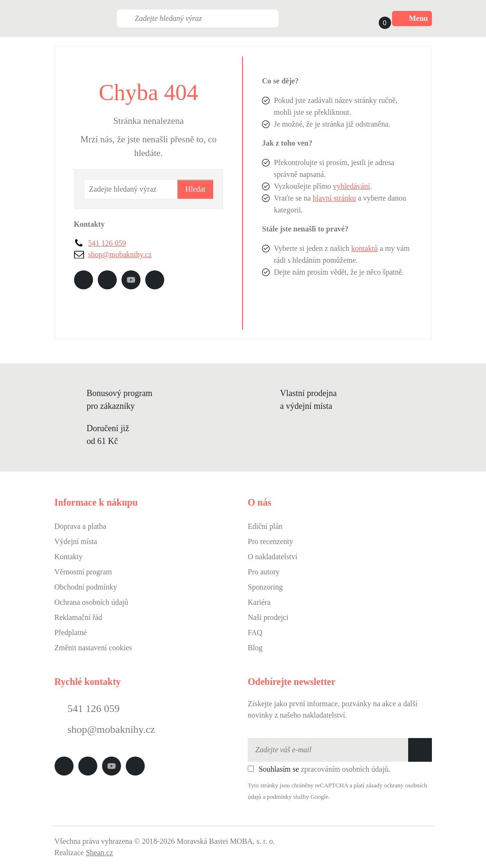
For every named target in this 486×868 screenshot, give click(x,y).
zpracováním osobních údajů (345, 769)
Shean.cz (99, 853)
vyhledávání (351, 186)
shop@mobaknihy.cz (120, 254)
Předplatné (71, 633)
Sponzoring (265, 587)
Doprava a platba (80, 526)
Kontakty (69, 557)
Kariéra (259, 602)
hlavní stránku (334, 198)
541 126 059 (107, 243)
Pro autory (264, 572)
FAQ (255, 633)
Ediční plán (265, 526)
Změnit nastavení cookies (93, 648)
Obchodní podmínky (86, 587)
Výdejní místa (76, 541)
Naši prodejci (268, 617)
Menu (412, 18)
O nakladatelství (272, 557)
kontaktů (364, 248)
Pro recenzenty (271, 541)
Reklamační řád (79, 617)
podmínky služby (288, 797)
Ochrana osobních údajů (92, 602)
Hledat (195, 189)
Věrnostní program (83, 572)
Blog (255, 648)
